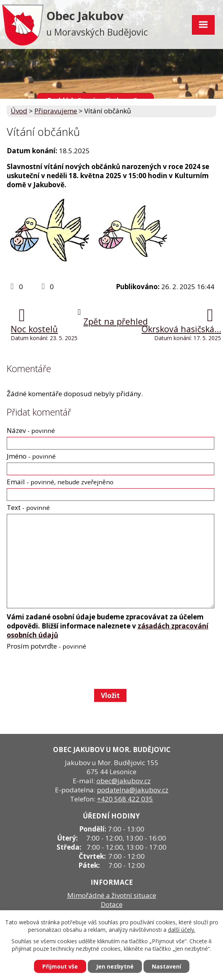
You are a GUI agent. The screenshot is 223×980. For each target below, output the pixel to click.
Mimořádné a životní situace (112, 895)
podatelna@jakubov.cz (133, 790)
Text (28, 507)
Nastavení (166, 966)
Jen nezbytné (115, 966)
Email (60, 482)
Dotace (112, 904)
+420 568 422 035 (125, 799)
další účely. (182, 930)
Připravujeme (56, 111)
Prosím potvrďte (46, 646)
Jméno (31, 456)
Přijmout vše (60, 966)
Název (31, 430)
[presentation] (66, 669)
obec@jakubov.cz (124, 781)
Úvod (19, 111)
